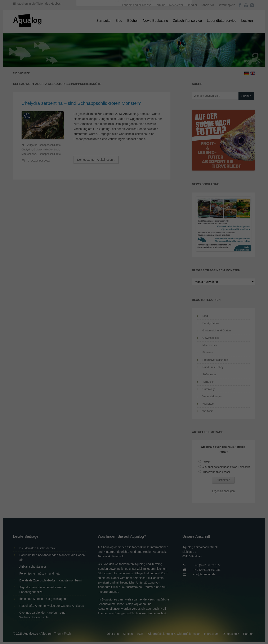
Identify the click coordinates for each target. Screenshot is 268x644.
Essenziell (89, 67)
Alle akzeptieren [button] (134, 82)
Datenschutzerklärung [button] (142, 116)
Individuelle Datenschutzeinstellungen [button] (134, 107)
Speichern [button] (134, 94)
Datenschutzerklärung (108, 54)
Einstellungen (88, 58)
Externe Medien (173, 67)
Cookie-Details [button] (122, 116)
